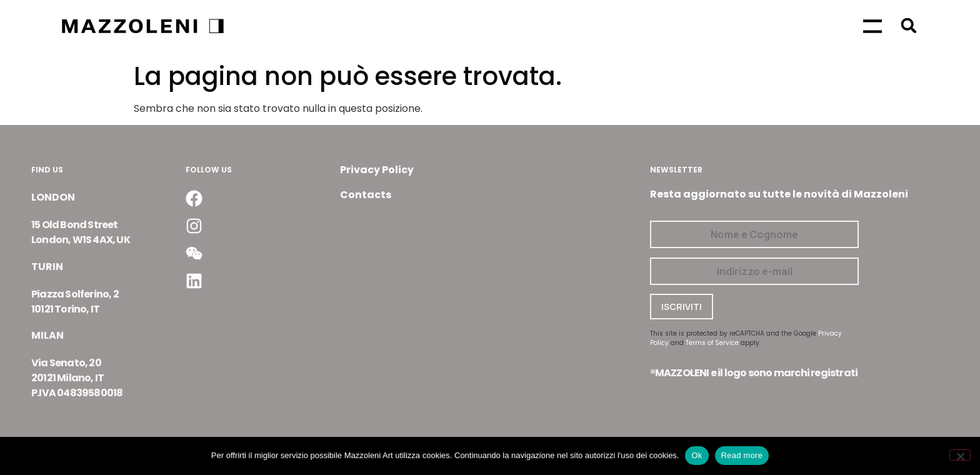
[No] (960, 455)
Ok (697, 455)
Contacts (366, 195)
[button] (908, 25)
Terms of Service (712, 343)
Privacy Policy (377, 170)
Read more (742, 455)
